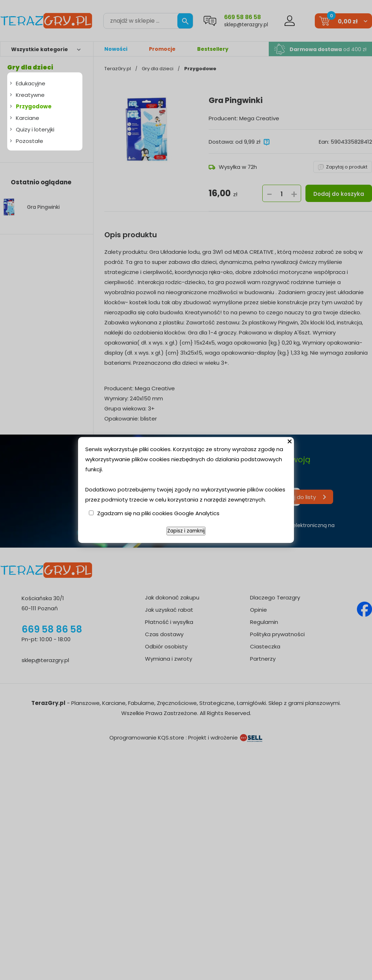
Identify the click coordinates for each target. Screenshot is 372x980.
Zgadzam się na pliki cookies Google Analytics (158, 513)
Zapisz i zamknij (186, 531)
